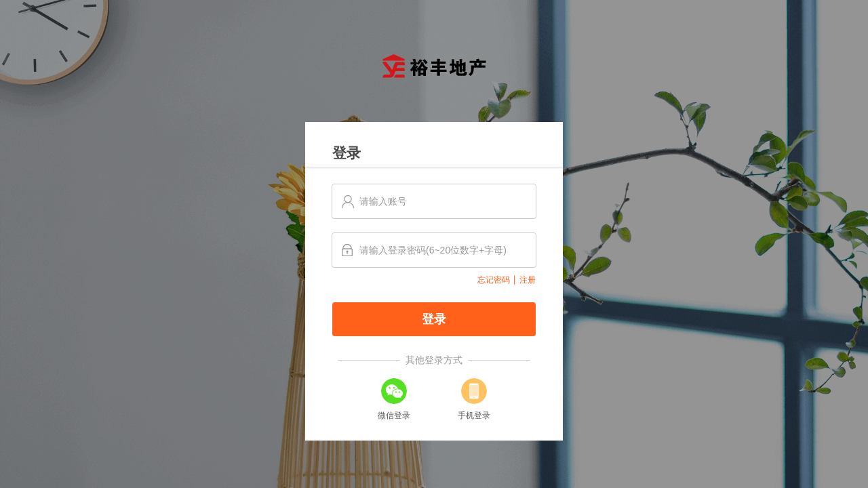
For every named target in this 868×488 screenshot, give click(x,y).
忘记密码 (494, 280)
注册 (528, 280)
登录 (434, 319)
